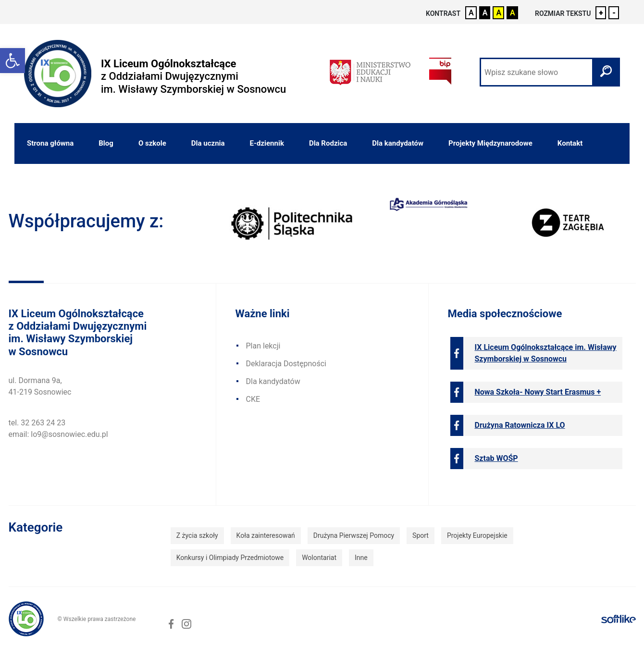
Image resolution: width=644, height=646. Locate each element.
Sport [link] (421, 535)
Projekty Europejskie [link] (477, 535)
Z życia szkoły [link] (197, 535)
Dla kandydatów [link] (398, 143)
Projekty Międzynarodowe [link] (490, 143)
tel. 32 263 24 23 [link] (37, 423)
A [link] (471, 13)
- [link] (614, 13)
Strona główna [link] (50, 143)
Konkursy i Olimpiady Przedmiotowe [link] (230, 558)
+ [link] (601, 13)
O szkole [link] (152, 143)
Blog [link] (106, 143)
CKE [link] (253, 399)
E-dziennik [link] (267, 143)
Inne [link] (361, 558)
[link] (12, 61)
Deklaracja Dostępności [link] (286, 364)
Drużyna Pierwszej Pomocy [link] (354, 535)
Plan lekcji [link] (263, 346)
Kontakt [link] (570, 143)
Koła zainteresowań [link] (266, 535)
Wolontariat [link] (319, 558)
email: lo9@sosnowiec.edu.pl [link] (58, 434)
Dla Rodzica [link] (328, 143)
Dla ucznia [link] (208, 143)
